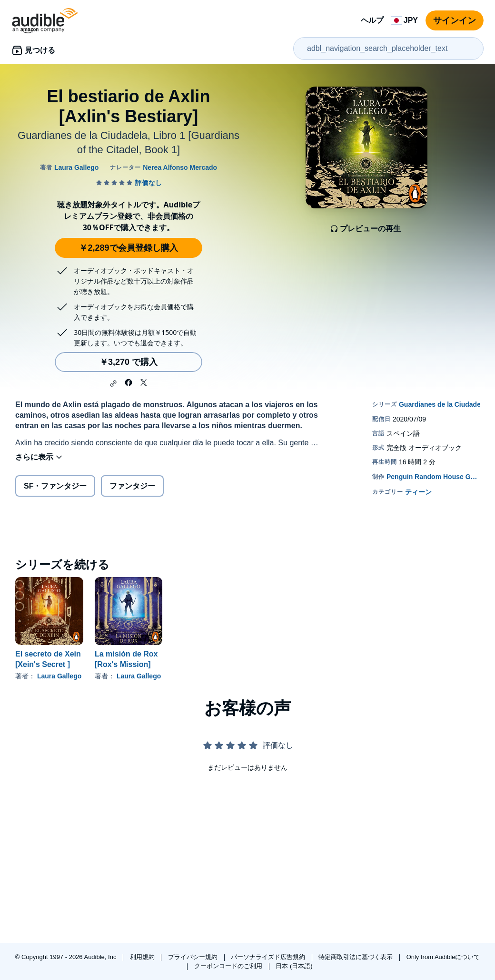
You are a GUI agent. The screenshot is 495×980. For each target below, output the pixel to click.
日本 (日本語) (294, 966)
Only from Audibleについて (443, 957)
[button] (113, 383)
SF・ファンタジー (55, 486)
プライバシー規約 (194, 957)
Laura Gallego (59, 676)
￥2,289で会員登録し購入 (128, 248)
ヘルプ (372, 20)
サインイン (455, 20)
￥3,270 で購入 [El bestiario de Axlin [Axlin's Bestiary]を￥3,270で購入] (129, 362)
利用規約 (143, 957)
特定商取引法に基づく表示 (356, 957)
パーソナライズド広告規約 (269, 957)
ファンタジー (132, 486)
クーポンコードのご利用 (229, 966)
